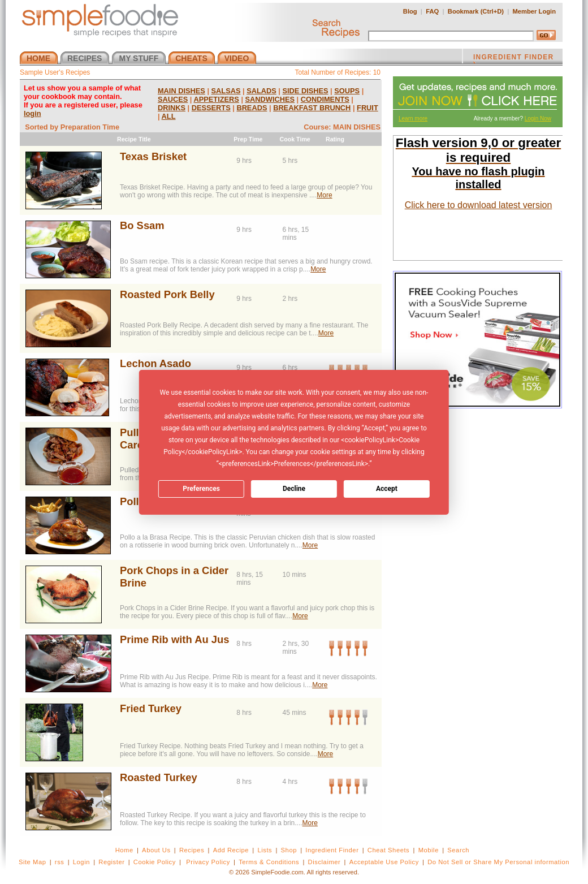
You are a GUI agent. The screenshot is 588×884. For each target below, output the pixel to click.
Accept (387, 489)
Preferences (201, 489)
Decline (294, 489)
